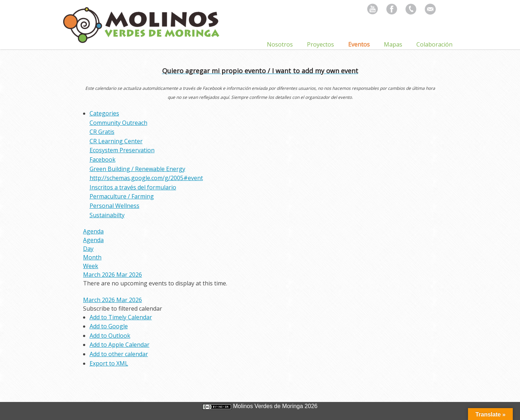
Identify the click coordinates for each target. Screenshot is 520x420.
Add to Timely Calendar (121, 317)
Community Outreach (118, 123)
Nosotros (280, 44)
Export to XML (109, 363)
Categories (104, 113)
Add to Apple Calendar (120, 345)
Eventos (359, 44)
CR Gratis (102, 132)
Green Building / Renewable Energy (137, 169)
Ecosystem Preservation (122, 150)
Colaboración (434, 44)
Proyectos (320, 44)
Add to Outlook (110, 336)
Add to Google (109, 326)
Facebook (103, 159)
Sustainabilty (107, 215)
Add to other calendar (119, 354)
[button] (123, 309)
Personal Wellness (114, 206)
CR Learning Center (116, 141)
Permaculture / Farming (122, 196)
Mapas (393, 44)
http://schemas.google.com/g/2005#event (146, 178)
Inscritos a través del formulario (133, 187)
